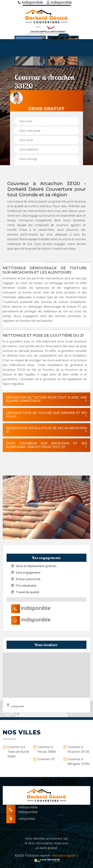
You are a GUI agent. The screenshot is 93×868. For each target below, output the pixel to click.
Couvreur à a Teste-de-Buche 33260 (16, 752)
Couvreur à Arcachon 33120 (76, 749)
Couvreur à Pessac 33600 (44, 749)
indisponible (30, 2)
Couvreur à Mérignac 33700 (76, 761)
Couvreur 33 (44, 759)
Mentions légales (64, 855)
